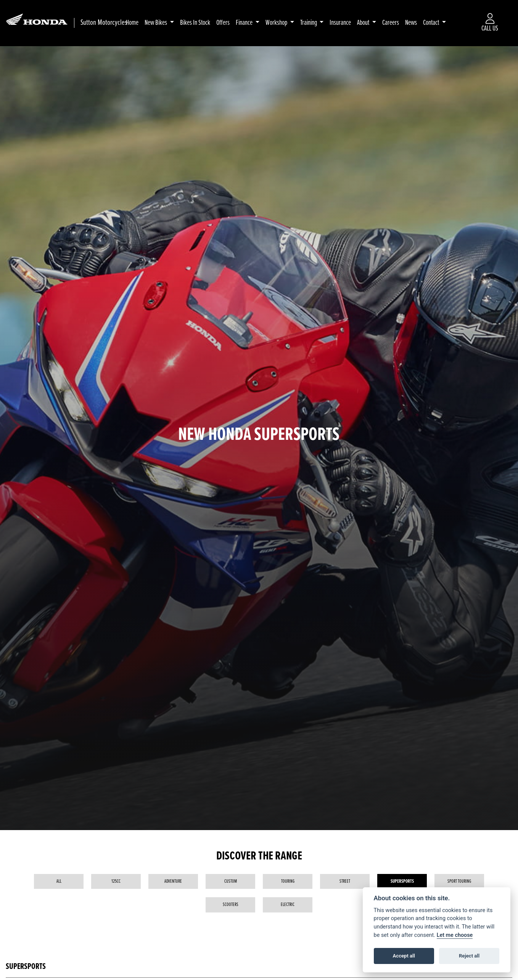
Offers (223, 23)
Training (309, 23)
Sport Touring (459, 881)
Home (132, 23)
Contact (432, 23)
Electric (288, 905)
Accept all (404, 956)
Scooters (231, 905)
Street (345, 881)
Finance (245, 23)
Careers (391, 23)
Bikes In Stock (195, 23)
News (411, 23)
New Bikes (156, 23)
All (59, 881)
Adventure (173, 881)
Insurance (341, 23)
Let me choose (455, 935)
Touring (288, 881)
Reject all (469, 956)
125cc (116, 881)
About (364, 23)
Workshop (277, 23)
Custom (231, 881)
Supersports (402, 881)
